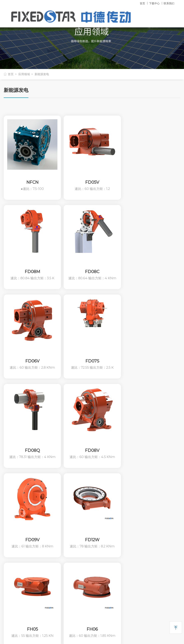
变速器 (52, 553)
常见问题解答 (101, 517)
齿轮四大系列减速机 (62, 517)
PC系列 (53, 546)
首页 (142, 3)
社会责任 (10, 517)
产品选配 (54, 575)
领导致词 (10, 525)
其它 (140, 492)
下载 (96, 492)
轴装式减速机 (57, 525)
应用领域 (24, 74)
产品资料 (98, 503)
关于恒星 (12, 492)
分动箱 (52, 561)
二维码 (10, 581)
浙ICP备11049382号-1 (86, 635)
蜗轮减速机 (55, 510)
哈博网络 (119, 635)
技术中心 (142, 503)
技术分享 (98, 510)
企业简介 (10, 503)
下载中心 (154, 3)
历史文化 (10, 510)
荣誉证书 (10, 532)
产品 (52, 492)
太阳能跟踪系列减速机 (63, 532)
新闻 (139, 517)
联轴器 (52, 539)
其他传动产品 (57, 568)
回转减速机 (55, 503)
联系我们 (169, 3)
